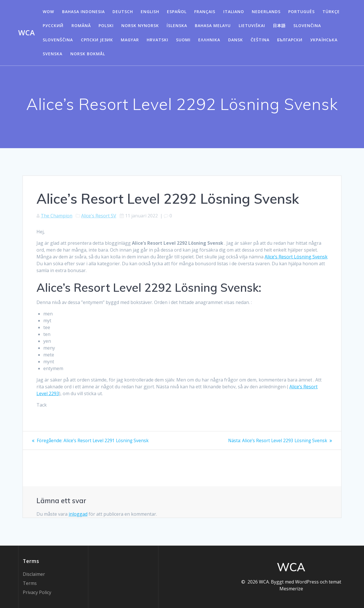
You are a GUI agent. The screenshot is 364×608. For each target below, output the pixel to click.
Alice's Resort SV (99, 216)
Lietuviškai (252, 25)
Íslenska (177, 25)
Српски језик (97, 40)
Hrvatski (158, 40)
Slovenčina (307, 25)
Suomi (183, 40)
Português (301, 12)
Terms (30, 583)
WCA (26, 33)
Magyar (130, 40)
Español (177, 12)
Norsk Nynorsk (140, 25)
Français (205, 12)
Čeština (260, 40)
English (150, 12)
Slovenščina (58, 40)
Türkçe (331, 12)
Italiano (234, 12)
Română (81, 25)
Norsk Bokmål (88, 54)
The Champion (57, 216)
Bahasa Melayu (213, 25)
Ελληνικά (209, 40)
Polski (106, 25)
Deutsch (123, 12)
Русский (53, 25)
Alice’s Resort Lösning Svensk (296, 257)
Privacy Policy (37, 592)
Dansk (236, 40)
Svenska (53, 54)
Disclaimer (34, 574)
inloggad (78, 514)
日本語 (279, 25)
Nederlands (266, 12)
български (290, 40)
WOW (48, 12)
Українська (324, 40)
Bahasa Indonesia (83, 12)
